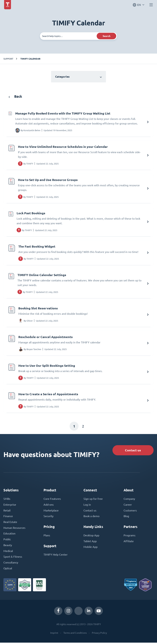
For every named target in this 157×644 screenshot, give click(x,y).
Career (128, 506)
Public (7, 541)
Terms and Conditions (75, 634)
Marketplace (51, 511)
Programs (129, 537)
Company (129, 500)
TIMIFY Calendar (30, 59)
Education (9, 535)
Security (49, 517)
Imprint (54, 634)
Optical (8, 570)
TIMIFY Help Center (56, 556)
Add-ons (49, 506)
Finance (8, 517)
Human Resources (14, 529)
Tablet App (90, 542)
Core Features (52, 500)
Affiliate (129, 542)
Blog (126, 517)
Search (107, 36)
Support (8, 59)
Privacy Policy (99, 634)
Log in (87, 506)
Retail (7, 511)
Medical (8, 552)
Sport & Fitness (13, 558)
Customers (130, 511)
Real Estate (10, 523)
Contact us (133, 451)
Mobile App (90, 548)
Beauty (8, 546)
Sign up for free (93, 500)
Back (15, 96)
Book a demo (91, 517)
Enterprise (10, 506)
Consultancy (11, 564)
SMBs (7, 500)
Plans (47, 537)
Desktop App (91, 537)
